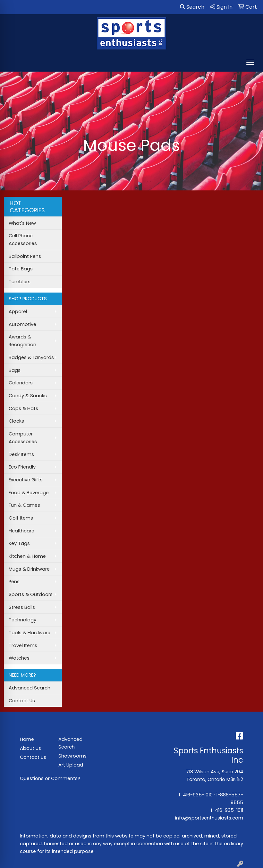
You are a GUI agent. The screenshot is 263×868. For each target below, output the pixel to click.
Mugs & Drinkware (29, 569)
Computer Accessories (23, 438)
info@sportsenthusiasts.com (209, 818)
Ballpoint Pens (25, 256)
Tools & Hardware (30, 633)
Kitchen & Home (27, 556)
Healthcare (21, 531)
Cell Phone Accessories (23, 240)
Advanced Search (30, 688)
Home (27, 739)
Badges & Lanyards (31, 357)
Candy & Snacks (28, 396)
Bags (15, 370)
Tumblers (20, 282)
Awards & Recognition (22, 341)
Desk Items (21, 454)
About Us (30, 748)
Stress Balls (22, 607)
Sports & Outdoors (31, 594)
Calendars (21, 383)
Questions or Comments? (50, 778)
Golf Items (21, 518)
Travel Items (23, 645)
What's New (22, 223)
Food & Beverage (29, 493)
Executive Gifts (26, 480)
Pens (14, 582)
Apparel (18, 311)
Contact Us (22, 701)
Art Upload (71, 765)
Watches (19, 658)
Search (192, 7)
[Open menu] (250, 62)
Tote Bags (21, 269)
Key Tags (19, 543)
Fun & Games (24, 505)
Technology (22, 620)
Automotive (22, 324)
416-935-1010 (198, 795)
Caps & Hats (23, 408)
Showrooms (72, 756)
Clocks (16, 421)
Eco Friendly (22, 467)
